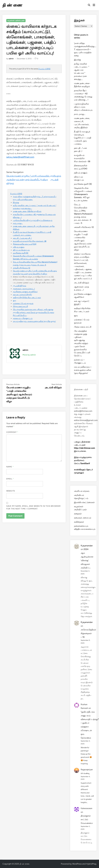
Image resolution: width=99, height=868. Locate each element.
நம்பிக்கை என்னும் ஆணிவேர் (25, 292)
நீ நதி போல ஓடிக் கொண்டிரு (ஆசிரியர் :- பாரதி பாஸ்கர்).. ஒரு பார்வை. (83, 138)
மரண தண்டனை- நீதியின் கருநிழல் (27, 211)
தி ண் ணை (12, 5)
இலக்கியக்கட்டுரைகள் (84, 502)
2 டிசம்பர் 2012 (44, 69)
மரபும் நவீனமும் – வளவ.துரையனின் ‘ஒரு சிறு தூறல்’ (34, 321)
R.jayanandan (87, 546)
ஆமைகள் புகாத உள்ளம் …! (24, 289)
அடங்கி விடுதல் (20, 286)
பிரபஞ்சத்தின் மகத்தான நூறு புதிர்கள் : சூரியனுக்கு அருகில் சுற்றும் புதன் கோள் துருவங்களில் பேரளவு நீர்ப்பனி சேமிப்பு (34, 312)
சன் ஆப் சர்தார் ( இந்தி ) (22, 295)
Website (11, 491)
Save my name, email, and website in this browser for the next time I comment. (33, 507)
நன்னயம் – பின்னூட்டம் (23, 318)
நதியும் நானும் (19, 247)
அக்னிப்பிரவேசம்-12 (22, 268)
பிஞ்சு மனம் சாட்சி (20, 306)
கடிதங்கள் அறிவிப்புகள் (16, 21)
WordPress (77, 864)
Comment (12, 432)
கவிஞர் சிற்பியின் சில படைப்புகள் (27, 298)
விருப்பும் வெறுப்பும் (21, 250)
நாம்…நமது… (18, 223)
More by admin (29, 355)
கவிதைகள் (79, 522)
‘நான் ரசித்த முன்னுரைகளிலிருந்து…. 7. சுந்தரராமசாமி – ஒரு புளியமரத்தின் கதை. (85, 49)
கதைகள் (78, 514)
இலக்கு (16, 202)
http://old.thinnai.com (84, 448)
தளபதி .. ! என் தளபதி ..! (22, 238)
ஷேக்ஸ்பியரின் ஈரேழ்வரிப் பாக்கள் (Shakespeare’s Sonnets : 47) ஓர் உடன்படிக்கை (83, 194)
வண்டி (87, 773)
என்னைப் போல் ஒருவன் (23, 303)
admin (11, 59)
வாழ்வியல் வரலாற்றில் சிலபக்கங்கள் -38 (30, 241)
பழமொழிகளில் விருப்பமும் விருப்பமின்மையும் (33, 220)
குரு (15, 300)
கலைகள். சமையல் (83, 518)
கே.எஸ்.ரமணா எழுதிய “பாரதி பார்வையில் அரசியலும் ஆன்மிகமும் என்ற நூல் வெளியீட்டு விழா (83, 241)
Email (10, 479)
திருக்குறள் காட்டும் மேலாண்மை (87, 820)
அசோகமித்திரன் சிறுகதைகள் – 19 (88, 633)
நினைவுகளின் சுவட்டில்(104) (25, 244)
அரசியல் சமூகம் (82, 491)
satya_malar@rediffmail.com (20, 157)
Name (10, 467)
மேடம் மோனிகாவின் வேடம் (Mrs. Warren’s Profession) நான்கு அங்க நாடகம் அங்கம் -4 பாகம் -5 (83, 214)
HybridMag (91, 864)
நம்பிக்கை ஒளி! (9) (21, 253)
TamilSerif (85, 463)
